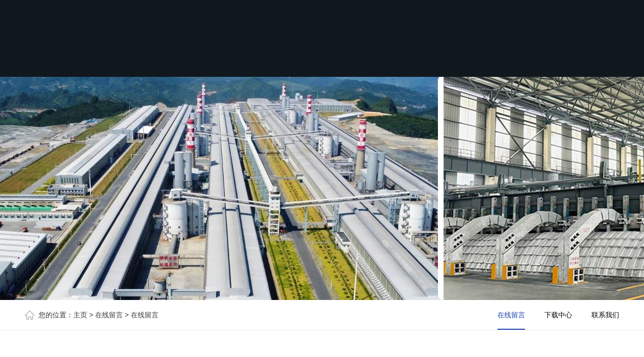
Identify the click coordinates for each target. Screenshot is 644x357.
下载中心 (558, 315)
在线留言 (109, 315)
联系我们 (605, 315)
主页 (80, 315)
